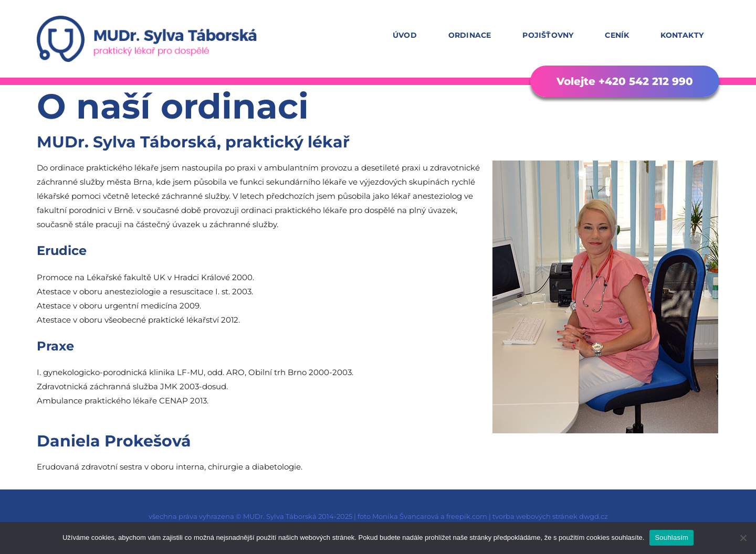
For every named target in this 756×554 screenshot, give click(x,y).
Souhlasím (671, 537)
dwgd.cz (594, 516)
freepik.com (467, 516)
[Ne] (743, 538)
